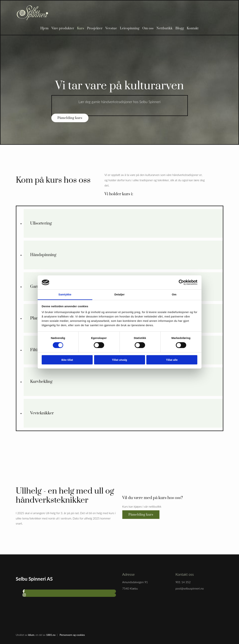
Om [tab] (174, 294)
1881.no (51, 635)
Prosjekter (95, 29)
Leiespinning (130, 29)
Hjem (45, 29)
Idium (31, 635)
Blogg (180, 29)
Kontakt (193, 29)
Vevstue (111, 29)
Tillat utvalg (119, 360)
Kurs (81, 29)
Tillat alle (172, 360)
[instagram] (24, 595)
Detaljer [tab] (120, 294)
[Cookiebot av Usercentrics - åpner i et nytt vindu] (181, 282)
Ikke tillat (67, 360)
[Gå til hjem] (32, 19)
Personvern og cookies (72, 635)
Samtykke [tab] (65, 294)
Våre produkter (63, 29)
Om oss (148, 29)
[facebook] (24, 591)
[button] (70, 118)
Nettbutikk (165, 29)
